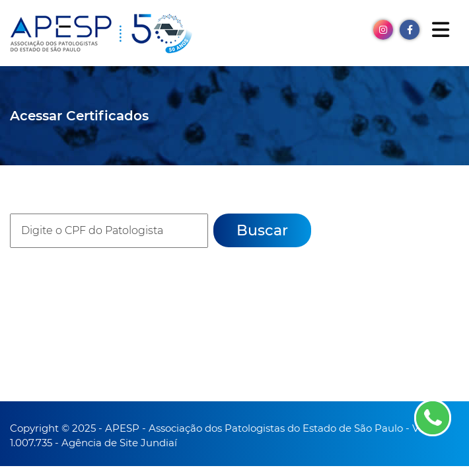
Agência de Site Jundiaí (119, 443)
